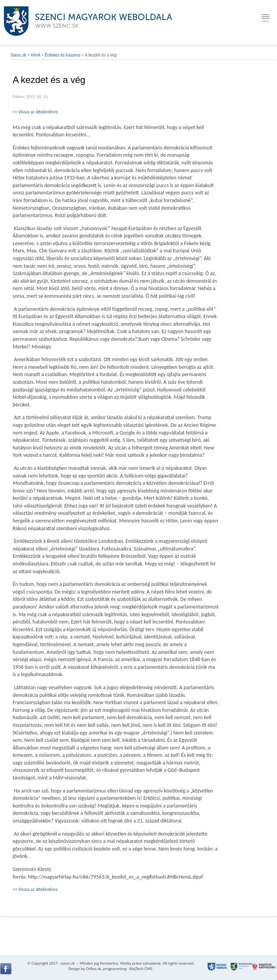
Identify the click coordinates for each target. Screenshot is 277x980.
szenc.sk (68, 963)
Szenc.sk (19, 55)
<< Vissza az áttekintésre (35, 112)
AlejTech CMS (140, 969)
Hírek (36, 55)
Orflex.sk (93, 969)
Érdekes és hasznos (63, 55)
